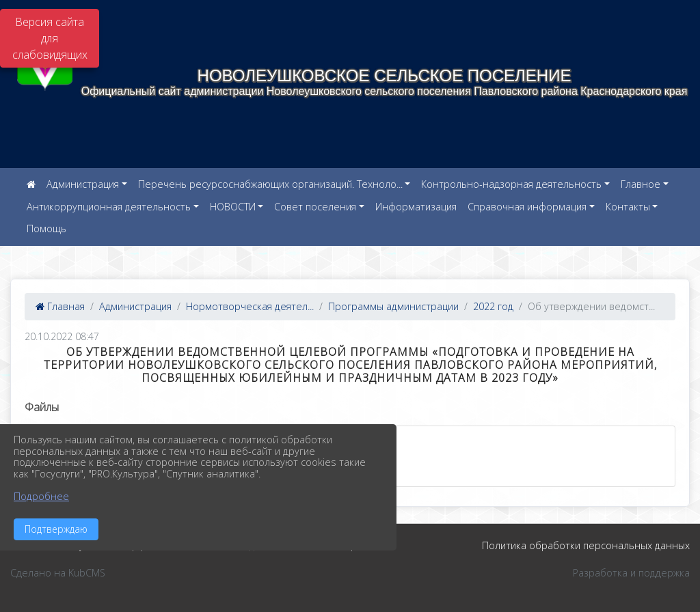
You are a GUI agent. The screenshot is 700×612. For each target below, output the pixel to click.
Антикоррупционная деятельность (109, 207)
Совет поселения (315, 207)
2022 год (493, 306)
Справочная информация (527, 207)
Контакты (628, 207)
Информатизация (416, 207)
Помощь (46, 228)
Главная (60, 306)
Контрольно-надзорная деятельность (511, 184)
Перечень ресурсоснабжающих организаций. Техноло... (270, 184)
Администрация (83, 184)
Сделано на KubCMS (58, 573)
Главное (641, 184)
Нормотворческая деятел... (250, 306)
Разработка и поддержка (631, 573)
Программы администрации (393, 306)
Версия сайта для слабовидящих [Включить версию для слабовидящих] (50, 38)
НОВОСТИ (233, 207)
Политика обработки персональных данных (586, 545)
